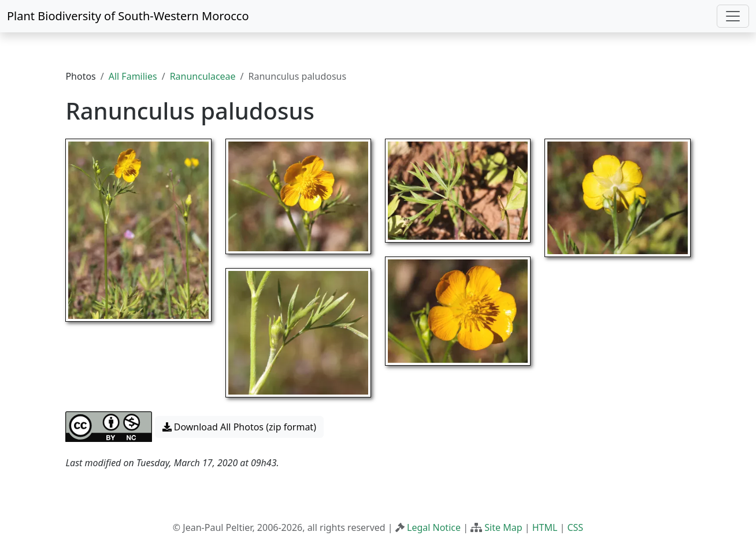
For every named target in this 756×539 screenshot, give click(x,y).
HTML (545, 527)
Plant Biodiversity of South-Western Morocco (128, 16)
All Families (133, 76)
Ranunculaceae (203, 76)
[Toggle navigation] (733, 16)
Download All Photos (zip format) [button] (239, 427)
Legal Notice (434, 527)
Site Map (503, 527)
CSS (575, 527)
